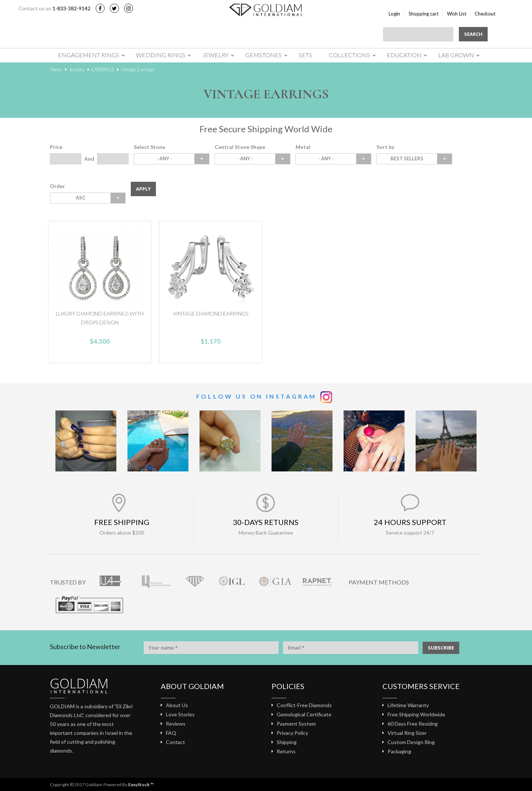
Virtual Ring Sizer (407, 733)
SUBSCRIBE (441, 648)
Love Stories (180, 714)
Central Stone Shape (240, 147)
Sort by (385, 147)
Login (394, 14)
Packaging (399, 751)
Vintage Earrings (138, 69)
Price (56, 147)
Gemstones (264, 55)
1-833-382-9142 (71, 8)
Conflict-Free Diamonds (304, 705)
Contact (175, 742)
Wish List (457, 14)
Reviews (176, 724)
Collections (349, 55)
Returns (286, 751)
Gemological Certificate (304, 714)
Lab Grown (456, 55)
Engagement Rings (89, 55)
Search (473, 34)
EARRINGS (103, 69)
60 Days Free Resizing (413, 724)
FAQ (171, 733)
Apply (143, 189)
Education (404, 55)
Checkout (485, 14)
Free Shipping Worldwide (416, 714)
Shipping (287, 742)
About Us (177, 705)
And (89, 159)
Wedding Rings (161, 55)
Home (56, 69)
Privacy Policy (292, 733)
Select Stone (149, 147)
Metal (303, 147)
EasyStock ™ (141, 785)
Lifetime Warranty (408, 705)
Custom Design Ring (411, 742)
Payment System (296, 724)
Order (57, 186)
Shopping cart (424, 14)
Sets (305, 55)
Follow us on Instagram (257, 396)
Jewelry (215, 55)
